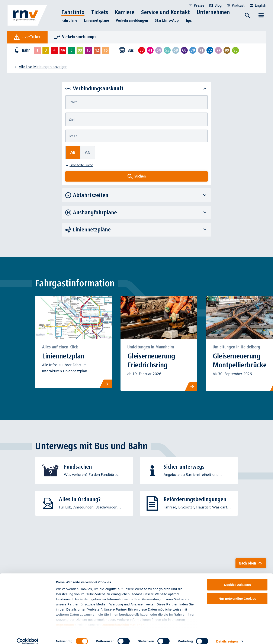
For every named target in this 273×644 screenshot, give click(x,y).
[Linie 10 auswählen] (89, 50)
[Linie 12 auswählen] (97, 50)
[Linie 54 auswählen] (159, 50)
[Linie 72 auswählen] (210, 50)
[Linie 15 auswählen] (106, 50)
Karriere (125, 12)
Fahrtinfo (73, 12)
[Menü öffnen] (261, 15)
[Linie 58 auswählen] (176, 50)
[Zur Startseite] (27, 15)
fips (189, 20)
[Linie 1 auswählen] (37, 50)
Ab (73, 152)
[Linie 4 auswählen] (54, 50)
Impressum (65, 619)
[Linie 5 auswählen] (71, 50)
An (88, 152)
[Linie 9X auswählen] (80, 50)
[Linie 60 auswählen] (184, 50)
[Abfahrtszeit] (136, 136)
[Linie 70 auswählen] (193, 50)
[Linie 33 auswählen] (142, 50)
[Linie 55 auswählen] (167, 50)
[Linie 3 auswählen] (46, 50)
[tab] (27, 37)
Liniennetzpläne (97, 20)
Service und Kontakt (166, 12)
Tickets (100, 12)
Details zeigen (227, 636)
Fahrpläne (69, 20)
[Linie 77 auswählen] (218, 50)
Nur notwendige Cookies (237, 593)
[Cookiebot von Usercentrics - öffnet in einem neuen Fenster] (28, 636)
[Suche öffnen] (247, 15)
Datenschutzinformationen (123, 619)
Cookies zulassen (237, 579)
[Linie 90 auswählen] (235, 50)
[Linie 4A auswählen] (63, 50)
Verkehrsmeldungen (132, 20)
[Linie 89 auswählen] (227, 50)
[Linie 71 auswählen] (201, 50)
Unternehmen (213, 12)
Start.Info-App (167, 20)
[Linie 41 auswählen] (150, 50)
